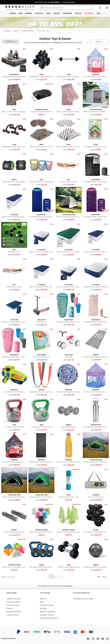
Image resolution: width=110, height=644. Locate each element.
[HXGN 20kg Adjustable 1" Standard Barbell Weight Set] (69, 64)
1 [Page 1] (51, 577)
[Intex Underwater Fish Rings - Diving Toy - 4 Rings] (96, 134)
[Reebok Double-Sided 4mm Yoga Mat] (96, 344)
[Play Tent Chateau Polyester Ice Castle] (96, 379)
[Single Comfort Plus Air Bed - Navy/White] (14, 204)
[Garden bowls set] (14, 239)
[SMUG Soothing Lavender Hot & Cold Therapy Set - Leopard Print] (41, 134)
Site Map (43, 608)
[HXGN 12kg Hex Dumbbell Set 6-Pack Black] (41, 64)
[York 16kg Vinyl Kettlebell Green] (41, 414)
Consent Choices (13, 615)
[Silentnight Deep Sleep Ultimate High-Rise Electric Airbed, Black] (14, 64)
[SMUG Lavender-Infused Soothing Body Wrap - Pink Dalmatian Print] (69, 99)
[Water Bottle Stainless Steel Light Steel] (96, 414)
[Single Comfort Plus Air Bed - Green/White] (69, 239)
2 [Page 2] (56, 577)
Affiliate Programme (47, 612)
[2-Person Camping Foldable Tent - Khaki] (69, 204)
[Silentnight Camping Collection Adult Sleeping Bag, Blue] (41, 204)
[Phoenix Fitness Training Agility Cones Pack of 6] (69, 519)
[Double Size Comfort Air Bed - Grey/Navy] (69, 274)
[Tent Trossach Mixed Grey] (96, 484)
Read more (69, 586)
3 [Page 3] (60, 577)
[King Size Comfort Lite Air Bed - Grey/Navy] (41, 239)
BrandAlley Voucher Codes (83, 599)
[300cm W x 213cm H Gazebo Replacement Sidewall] (96, 99)
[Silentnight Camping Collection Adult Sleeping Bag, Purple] (96, 204)
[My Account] (100, 8)
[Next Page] (64, 577)
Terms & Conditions (14, 602)
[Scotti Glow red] (41, 309)
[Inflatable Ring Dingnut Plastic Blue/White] (69, 379)
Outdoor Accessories (27, 31)
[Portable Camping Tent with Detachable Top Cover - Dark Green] (14, 484)
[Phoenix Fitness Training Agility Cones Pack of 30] (14, 554)
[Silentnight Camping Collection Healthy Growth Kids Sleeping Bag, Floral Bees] (69, 309)
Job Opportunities (47, 605)
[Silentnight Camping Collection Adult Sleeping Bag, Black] (96, 169)
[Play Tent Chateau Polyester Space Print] (14, 449)
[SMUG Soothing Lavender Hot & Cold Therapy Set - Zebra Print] (69, 134)
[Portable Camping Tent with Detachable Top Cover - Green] (96, 449)
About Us (43, 599)
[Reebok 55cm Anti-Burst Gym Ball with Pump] (96, 554)
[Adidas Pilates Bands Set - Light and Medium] (41, 379)
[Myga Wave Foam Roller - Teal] (69, 484)
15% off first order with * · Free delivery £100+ (55, 2)
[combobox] (67, 8)
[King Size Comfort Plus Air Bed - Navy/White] (41, 274)
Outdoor (16, 31)
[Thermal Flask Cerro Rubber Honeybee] (69, 449)
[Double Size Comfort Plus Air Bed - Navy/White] (96, 239)
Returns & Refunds (13, 612)
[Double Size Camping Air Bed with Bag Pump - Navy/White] (14, 309)
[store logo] (18, 8)
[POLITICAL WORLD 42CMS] (41, 344)
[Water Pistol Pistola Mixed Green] (14, 379)
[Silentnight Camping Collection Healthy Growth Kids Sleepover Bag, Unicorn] (96, 309)
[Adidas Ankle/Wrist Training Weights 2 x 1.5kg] (14, 169)
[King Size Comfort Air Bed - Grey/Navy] (96, 274)
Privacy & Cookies (13, 605)
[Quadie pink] (69, 344)
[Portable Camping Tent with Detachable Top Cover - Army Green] (41, 484)
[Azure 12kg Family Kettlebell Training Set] (41, 554)
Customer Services (13, 599)
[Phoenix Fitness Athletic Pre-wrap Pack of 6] (41, 519)
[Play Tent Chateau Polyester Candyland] (96, 64)
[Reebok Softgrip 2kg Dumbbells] (14, 519)
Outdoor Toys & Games (43, 31)
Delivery (10, 608)
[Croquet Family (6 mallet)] (14, 274)
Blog (42, 602)
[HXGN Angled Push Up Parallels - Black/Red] (14, 134)
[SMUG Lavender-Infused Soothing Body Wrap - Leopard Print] (14, 99)
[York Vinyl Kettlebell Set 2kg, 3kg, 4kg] (41, 169)
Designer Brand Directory (49, 618)
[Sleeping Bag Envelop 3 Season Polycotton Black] (41, 449)
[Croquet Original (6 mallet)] (69, 169)
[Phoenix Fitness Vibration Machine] (41, 99)
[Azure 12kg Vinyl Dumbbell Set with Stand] (96, 519)
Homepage (7, 31)
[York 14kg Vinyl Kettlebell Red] (14, 414)
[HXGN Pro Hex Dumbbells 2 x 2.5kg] (69, 554)
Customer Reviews (47, 615)
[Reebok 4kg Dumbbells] (69, 414)
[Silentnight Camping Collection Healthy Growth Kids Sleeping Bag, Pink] (14, 344)
